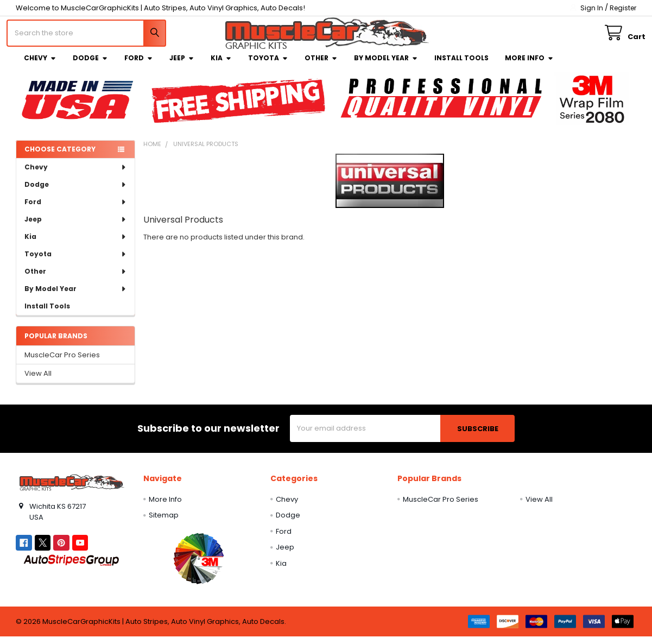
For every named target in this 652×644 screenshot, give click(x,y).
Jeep (182, 65)
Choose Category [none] (60, 156)
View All (38, 381)
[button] (199, 566)
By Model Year (386, 65)
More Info (529, 65)
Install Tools (461, 65)
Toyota (268, 65)
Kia (221, 65)
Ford (139, 65)
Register (623, 8)
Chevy (40, 65)
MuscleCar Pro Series (62, 362)
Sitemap (164, 523)
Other (321, 65)
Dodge (90, 65)
